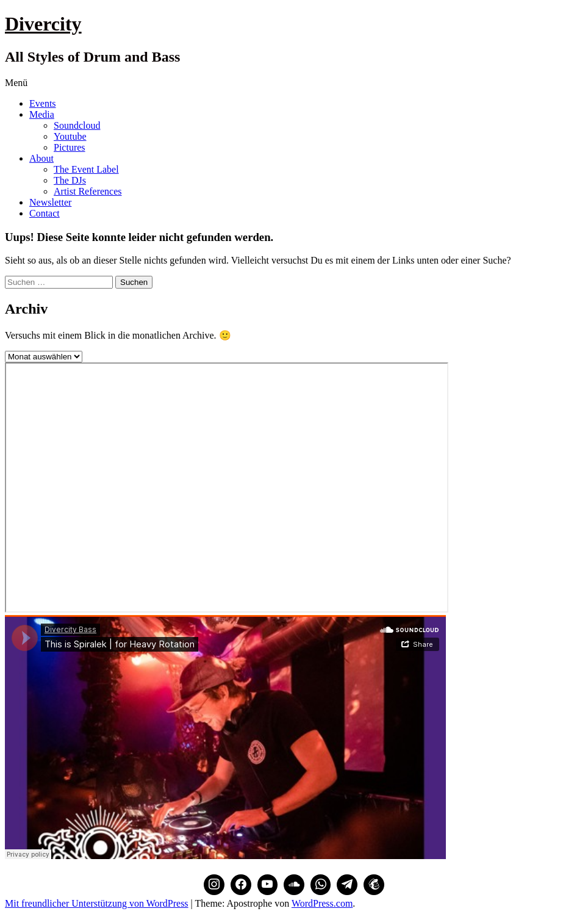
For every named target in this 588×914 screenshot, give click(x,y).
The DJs (70, 180)
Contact (45, 213)
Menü (16, 83)
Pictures (70, 147)
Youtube (70, 136)
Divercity (43, 24)
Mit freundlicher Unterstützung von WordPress (97, 903)
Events (43, 103)
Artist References (88, 191)
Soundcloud (77, 125)
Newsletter (50, 202)
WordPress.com (322, 903)
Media (42, 114)
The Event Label (86, 169)
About (41, 158)
